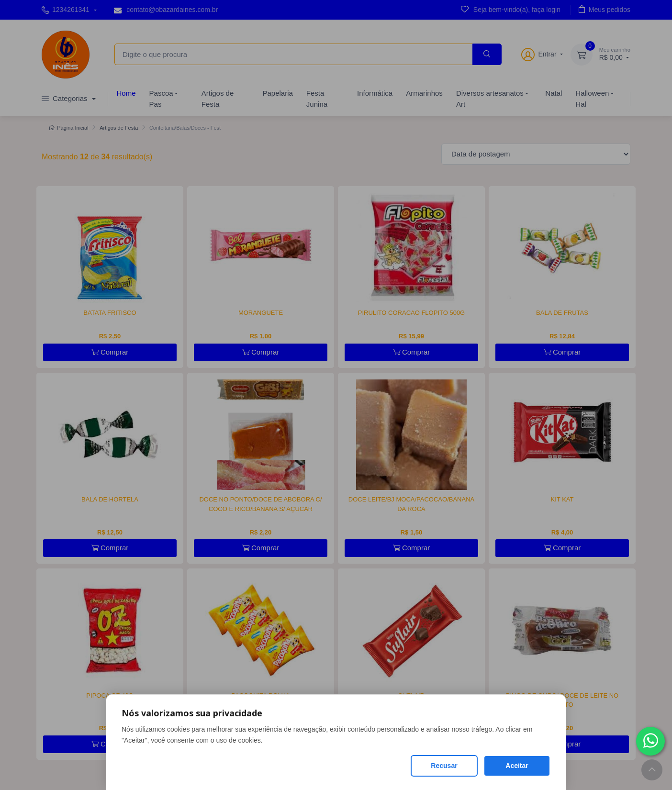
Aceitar (517, 766)
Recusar (444, 766)
